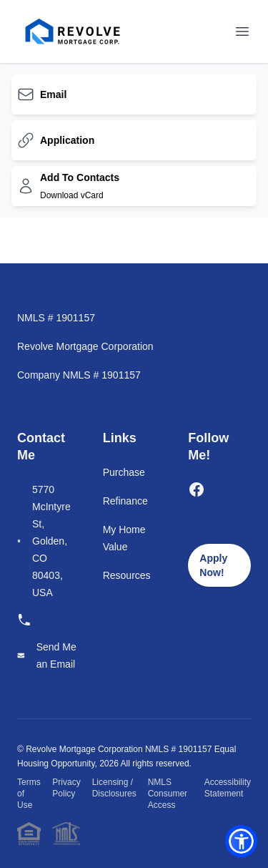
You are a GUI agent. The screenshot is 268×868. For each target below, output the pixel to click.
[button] (241, 841)
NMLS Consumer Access (168, 794)
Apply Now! (213, 565)
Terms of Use (29, 794)
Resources (127, 575)
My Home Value (124, 538)
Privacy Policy (66, 788)
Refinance (125, 501)
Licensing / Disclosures (114, 788)
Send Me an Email (56, 655)
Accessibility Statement (228, 788)
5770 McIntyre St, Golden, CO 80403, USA (51, 541)
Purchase (124, 472)
